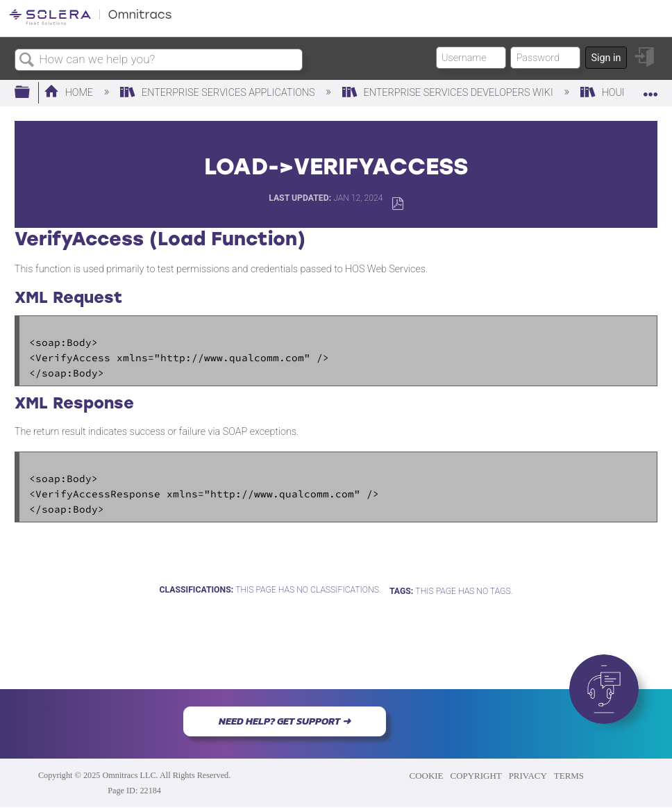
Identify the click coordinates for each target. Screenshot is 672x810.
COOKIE (427, 776)
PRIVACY (528, 776)
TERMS (569, 776)
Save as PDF (397, 204)
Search (27, 61)
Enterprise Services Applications (219, 93)
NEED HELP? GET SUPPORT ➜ (285, 721)
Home (70, 93)
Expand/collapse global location (650, 89)
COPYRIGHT (476, 776)
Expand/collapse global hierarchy (31, 93)
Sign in (606, 58)
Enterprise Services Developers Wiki (449, 93)
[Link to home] (90, 23)
